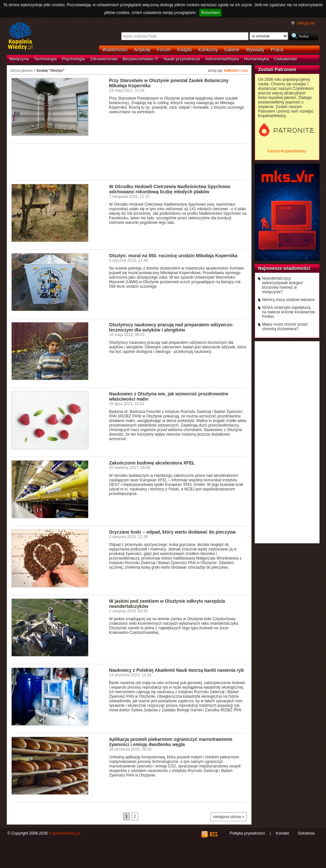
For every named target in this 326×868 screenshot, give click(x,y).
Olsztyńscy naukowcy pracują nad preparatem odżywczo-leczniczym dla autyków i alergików (171, 327)
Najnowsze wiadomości (284, 268)
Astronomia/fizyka (222, 59)
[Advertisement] (129, 162)
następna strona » (228, 817)
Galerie (232, 50)
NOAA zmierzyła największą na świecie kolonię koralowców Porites (289, 312)
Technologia (45, 59)
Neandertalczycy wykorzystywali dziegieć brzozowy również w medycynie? (283, 285)
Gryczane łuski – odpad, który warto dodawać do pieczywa (173, 532)
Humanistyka (256, 59)
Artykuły (142, 50)
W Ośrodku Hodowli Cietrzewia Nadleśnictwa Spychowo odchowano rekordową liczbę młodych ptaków (170, 189)
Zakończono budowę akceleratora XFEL (152, 463)
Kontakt (282, 833)
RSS (213, 834)
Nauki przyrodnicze (182, 59)
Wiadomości (115, 50)
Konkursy (208, 50)
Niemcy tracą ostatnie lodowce (289, 300)
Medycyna (19, 59)
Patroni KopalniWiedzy (287, 151)
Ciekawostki (285, 59)
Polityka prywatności (247, 833)
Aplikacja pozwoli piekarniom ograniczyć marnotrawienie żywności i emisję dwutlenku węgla (171, 742)
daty (245, 70)
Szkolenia (306, 833)
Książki (185, 50)
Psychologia (73, 59)
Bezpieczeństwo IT (140, 59)
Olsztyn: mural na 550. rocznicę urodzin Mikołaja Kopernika (173, 256)
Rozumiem (210, 13)
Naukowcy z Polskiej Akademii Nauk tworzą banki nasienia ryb (177, 670)
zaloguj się (306, 23)
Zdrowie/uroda (104, 59)
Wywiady (255, 50)
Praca (277, 50)
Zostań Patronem (277, 69)
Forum (164, 50)
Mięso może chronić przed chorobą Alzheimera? (285, 327)
